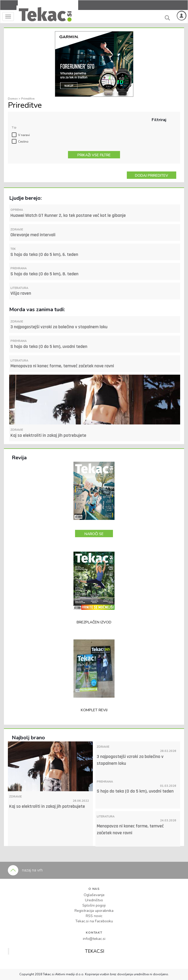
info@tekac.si (94, 939)
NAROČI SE (94, 534)
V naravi (24, 135)
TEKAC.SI (95, 951)
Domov (13, 99)
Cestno (23, 142)
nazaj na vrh (25, 870)
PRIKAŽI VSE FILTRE (94, 155)
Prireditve (28, 99)
